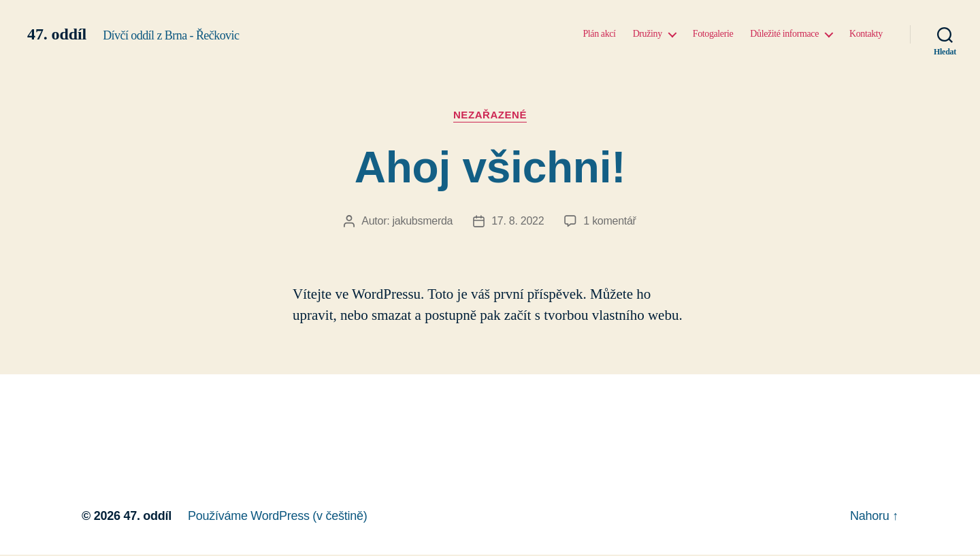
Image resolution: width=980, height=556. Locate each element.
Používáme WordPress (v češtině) (277, 516)
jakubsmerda (423, 221)
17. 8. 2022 (518, 221)
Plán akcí (599, 34)
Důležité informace (784, 34)
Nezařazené (490, 115)
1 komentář (609, 221)
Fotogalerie (713, 34)
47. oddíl (57, 34)
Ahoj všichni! (490, 167)
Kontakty (866, 34)
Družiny (648, 34)
